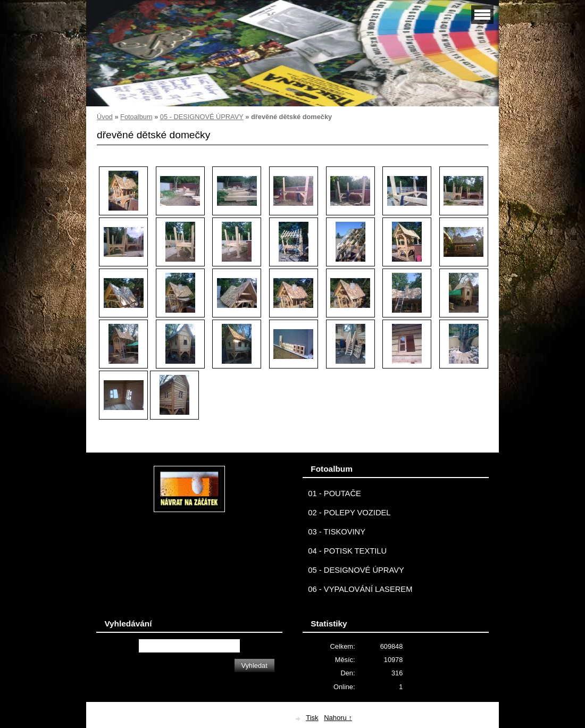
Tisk (312, 718)
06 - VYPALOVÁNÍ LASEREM (360, 589)
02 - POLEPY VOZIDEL (349, 513)
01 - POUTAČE (335, 493)
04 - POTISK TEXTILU (347, 551)
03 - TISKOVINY (337, 532)
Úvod (105, 117)
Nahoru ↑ (338, 718)
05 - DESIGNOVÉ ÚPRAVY (202, 117)
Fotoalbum (136, 117)
